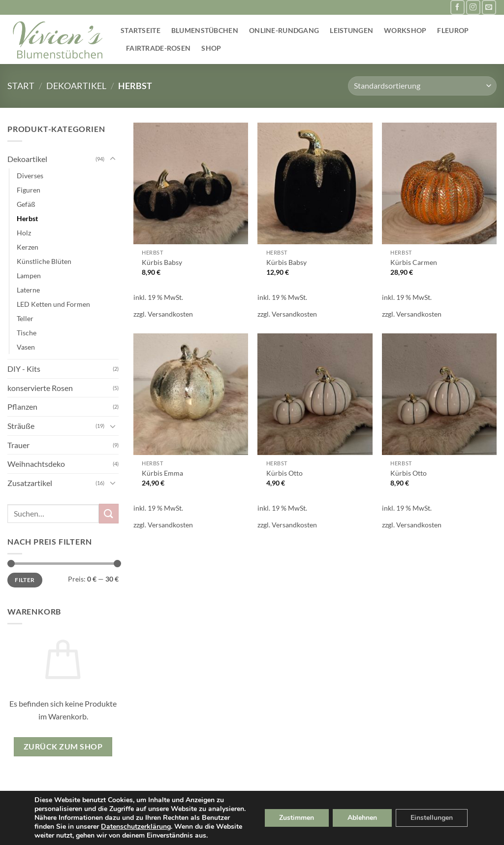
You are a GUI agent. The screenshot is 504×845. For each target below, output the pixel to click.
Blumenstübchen (205, 30)
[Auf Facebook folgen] (457, 7)
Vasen (26, 347)
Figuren (29, 190)
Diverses (30, 176)
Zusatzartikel (30, 483)
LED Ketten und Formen (53, 304)
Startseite (141, 30)
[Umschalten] (113, 159)
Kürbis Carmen (414, 262)
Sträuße (21, 426)
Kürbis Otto (284, 473)
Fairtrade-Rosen (158, 48)
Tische (27, 333)
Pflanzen (22, 406)
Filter (25, 580)
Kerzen (28, 247)
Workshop (405, 30)
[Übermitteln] (109, 513)
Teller (25, 318)
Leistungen (351, 30)
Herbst (27, 218)
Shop (211, 48)
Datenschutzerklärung (136, 827)
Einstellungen (432, 818)
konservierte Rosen (40, 388)
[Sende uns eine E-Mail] (489, 7)
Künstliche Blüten (44, 261)
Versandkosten (170, 314)
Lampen (29, 276)
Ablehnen (362, 818)
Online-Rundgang (284, 30)
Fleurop (453, 30)
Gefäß (26, 204)
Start (21, 86)
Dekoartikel (76, 86)
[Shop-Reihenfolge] (422, 86)
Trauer (18, 445)
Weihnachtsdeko (36, 464)
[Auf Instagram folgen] (473, 7)
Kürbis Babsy (162, 262)
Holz (24, 233)
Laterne (28, 290)
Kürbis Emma (162, 473)
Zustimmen (297, 818)
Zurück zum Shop (63, 747)
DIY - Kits (24, 369)
